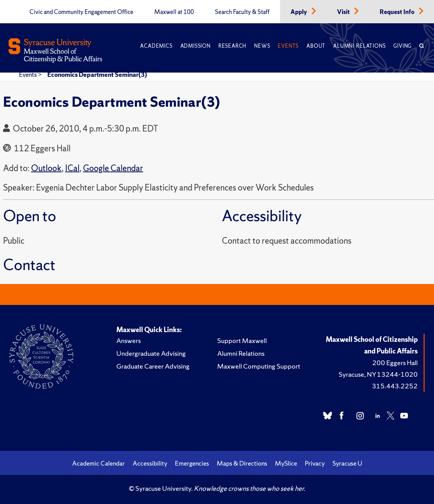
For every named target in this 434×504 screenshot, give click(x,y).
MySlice (286, 463)
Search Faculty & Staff (242, 12)
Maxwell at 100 (174, 12)
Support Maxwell (242, 340)
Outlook (46, 168)
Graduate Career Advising (153, 366)
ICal (72, 168)
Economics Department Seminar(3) (97, 74)
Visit (344, 12)
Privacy (315, 463)
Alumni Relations (359, 46)
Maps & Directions (242, 463)
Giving (402, 46)
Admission (195, 46)
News (262, 46)
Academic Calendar (99, 463)
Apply (299, 12)
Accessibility (150, 463)
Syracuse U (347, 463)
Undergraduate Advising (151, 353)
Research (232, 46)
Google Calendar (113, 168)
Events (288, 46)
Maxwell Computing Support (259, 366)
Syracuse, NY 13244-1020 (378, 374)
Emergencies (192, 463)
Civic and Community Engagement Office (81, 12)
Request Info (398, 12)
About (316, 46)
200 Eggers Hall (395, 363)
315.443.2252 (395, 386)
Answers (129, 340)
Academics (156, 46)
